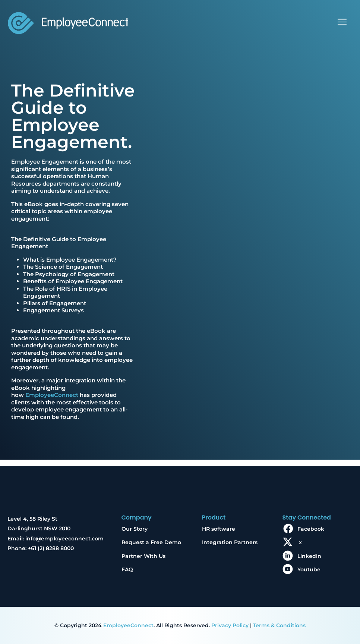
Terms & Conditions (279, 625)
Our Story (135, 529)
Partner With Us (143, 556)
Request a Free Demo (151, 542)
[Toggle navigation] (342, 22)
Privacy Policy (230, 625)
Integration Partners (230, 542)
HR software (219, 529)
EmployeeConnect (52, 395)
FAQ (127, 569)
